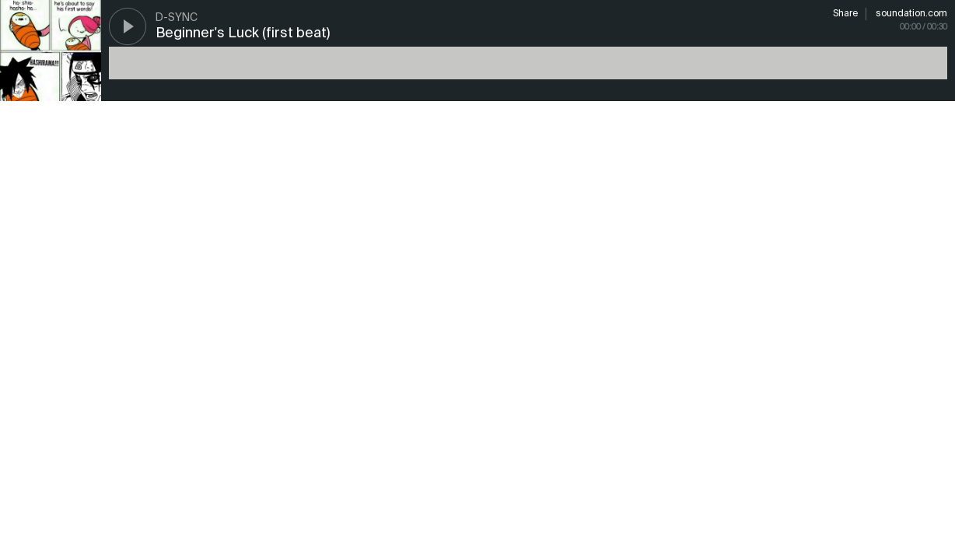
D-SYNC (177, 18)
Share (845, 14)
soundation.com (911, 14)
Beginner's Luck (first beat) (243, 33)
